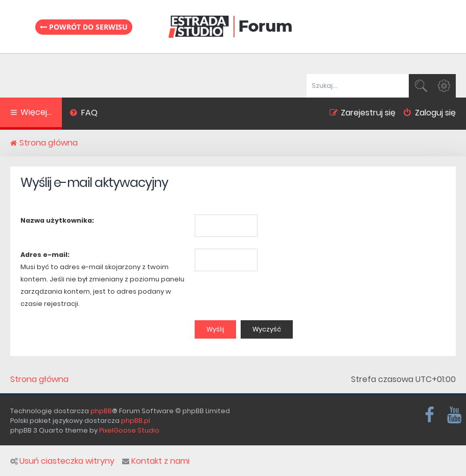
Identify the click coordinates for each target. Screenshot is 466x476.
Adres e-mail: (45, 255)
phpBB (101, 411)
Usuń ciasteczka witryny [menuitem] (62, 461)
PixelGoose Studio (129, 430)
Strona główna (39, 379)
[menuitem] (84, 114)
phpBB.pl (136, 421)
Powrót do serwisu (84, 27)
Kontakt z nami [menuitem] (156, 461)
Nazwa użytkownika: (57, 220)
